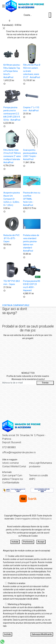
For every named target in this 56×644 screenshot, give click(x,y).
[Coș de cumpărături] (12, 22)
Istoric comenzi (10, 463)
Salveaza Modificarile (42, 634)
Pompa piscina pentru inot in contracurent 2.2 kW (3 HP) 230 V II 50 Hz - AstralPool (12, 114)
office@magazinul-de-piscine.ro (19, 452)
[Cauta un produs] (50, 15)
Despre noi (17, 479)
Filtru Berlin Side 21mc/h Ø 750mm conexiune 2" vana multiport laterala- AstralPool (12, 156)
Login (37, 463)
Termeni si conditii (38, 475)
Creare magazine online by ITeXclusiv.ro (33, 519)
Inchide (15, 542)
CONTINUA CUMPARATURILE (16, 305)
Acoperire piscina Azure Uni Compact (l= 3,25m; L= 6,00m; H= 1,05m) (12, 199)
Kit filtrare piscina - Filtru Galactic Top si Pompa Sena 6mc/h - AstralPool (12, 71)
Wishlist (15, 466)
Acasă (31, 312)
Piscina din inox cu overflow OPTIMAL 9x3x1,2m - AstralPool (32, 199)
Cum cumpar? (10, 475)
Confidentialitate (11, 483)
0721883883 (9, 447)
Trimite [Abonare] (45, 383)
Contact (6, 466)
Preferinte (28, 542)
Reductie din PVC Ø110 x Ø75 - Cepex (11, 238)
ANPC (32, 479)
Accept (41, 542)
